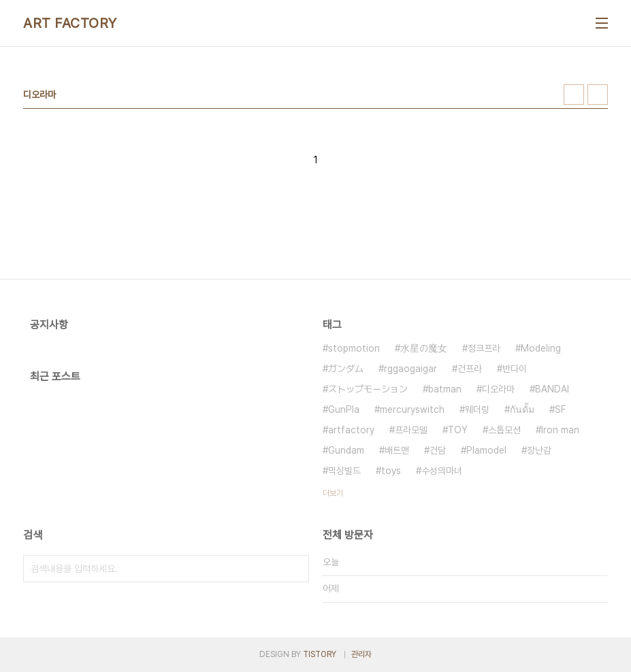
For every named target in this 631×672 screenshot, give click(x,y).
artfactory (351, 430)
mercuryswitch (412, 409)
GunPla (344, 409)
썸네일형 (574, 95)
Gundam (346, 450)
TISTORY (320, 654)
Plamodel (486, 450)
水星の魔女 (424, 348)
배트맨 (397, 450)
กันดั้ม (522, 409)
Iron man (560, 430)
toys (391, 471)
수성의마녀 (442, 471)
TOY (458, 430)
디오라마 (498, 389)
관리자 (361, 654)
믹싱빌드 (344, 471)
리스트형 (598, 95)
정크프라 (484, 348)
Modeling (541, 348)
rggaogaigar (410, 369)
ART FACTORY (70, 23)
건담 (438, 450)
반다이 (515, 369)
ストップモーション (368, 389)
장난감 (539, 450)
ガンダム (346, 369)
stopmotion (354, 348)
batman (445, 389)
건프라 (470, 369)
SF (560, 409)
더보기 (333, 493)
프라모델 (411, 430)
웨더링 (477, 409)
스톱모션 (504, 430)
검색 (295, 569)
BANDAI (552, 389)
